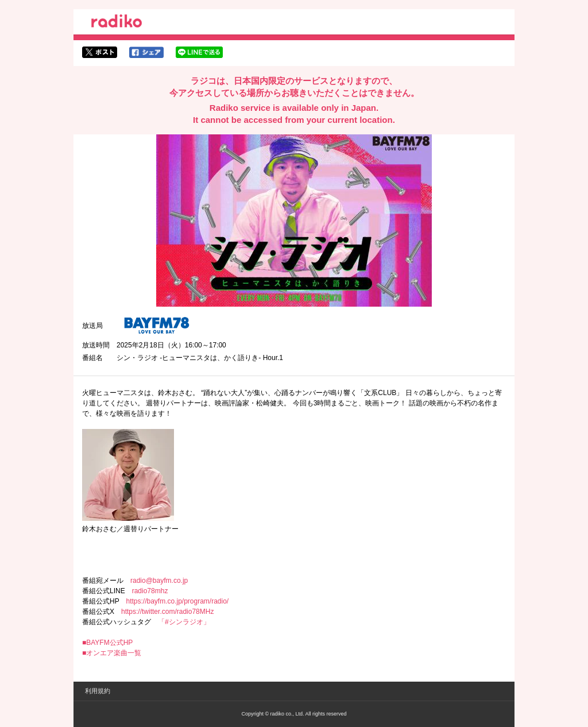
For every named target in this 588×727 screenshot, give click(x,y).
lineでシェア (199, 52)
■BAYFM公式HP (107, 643)
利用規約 (98, 691)
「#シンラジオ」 (184, 622)
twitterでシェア (100, 52)
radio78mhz (150, 591)
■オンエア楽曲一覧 (112, 653)
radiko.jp (117, 23)
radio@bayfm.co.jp (159, 581)
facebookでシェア (146, 52)
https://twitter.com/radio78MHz (167, 612)
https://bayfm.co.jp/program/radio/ (177, 601)
